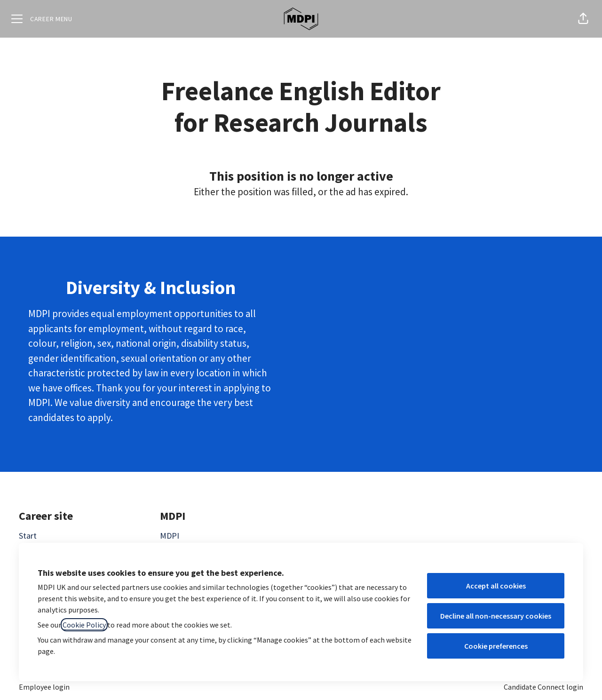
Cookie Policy (84, 625)
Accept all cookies (496, 586)
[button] (583, 19)
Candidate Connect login (543, 687)
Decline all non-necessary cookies (496, 616)
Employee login (44, 687)
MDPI (170, 536)
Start (28, 536)
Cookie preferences (496, 646)
